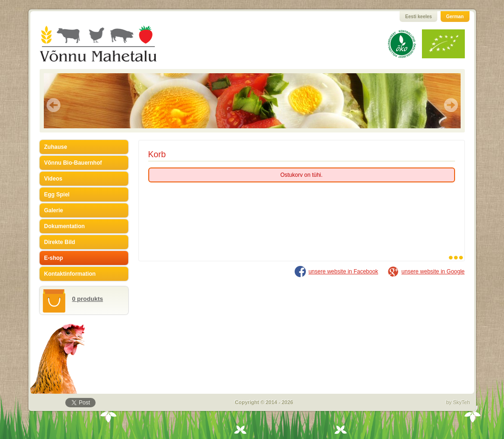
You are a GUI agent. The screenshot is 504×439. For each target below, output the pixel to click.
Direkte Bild (60, 242)
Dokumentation (65, 226)
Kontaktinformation (70, 274)
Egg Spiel (57, 195)
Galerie (54, 210)
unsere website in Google (433, 272)
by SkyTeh (458, 402)
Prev (54, 105)
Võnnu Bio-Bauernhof (73, 163)
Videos (53, 179)
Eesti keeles (418, 17)
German (455, 17)
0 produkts (88, 299)
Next (451, 105)
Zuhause (56, 147)
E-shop (54, 258)
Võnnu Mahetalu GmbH (110, 44)
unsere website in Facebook (343, 272)
